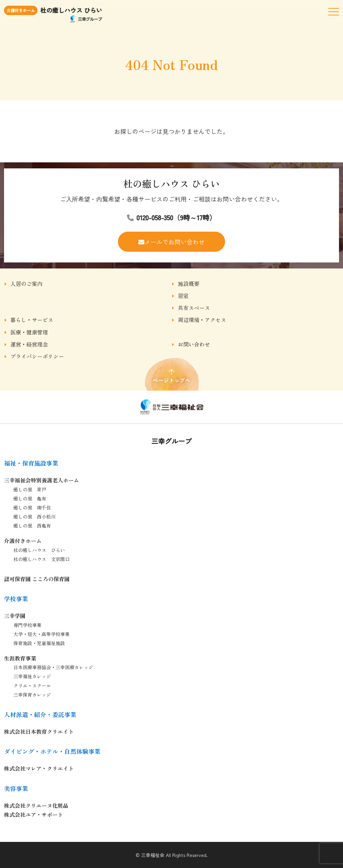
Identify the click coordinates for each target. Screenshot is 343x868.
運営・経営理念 (29, 344)
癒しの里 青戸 (30, 489)
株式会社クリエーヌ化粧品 (36, 805)
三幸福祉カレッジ (32, 676)
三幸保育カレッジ (32, 695)
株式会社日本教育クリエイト (39, 731)
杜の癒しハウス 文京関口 (42, 559)
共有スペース (194, 308)
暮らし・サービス (32, 320)
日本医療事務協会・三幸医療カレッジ (53, 667)
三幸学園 (15, 616)
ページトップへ (171, 374)
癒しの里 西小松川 (35, 517)
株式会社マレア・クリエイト (39, 768)
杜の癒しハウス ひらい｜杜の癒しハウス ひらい (171, 407)
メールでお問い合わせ (175, 242)
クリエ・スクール (32, 686)
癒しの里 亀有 (30, 498)
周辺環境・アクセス (202, 320)
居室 (183, 296)
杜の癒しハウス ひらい (39, 550)
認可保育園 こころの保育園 (37, 579)
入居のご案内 (26, 284)
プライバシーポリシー (37, 356)
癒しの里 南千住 (32, 507)
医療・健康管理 (29, 332)
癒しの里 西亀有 (32, 526)
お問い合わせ (194, 344)
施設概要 (189, 284)
